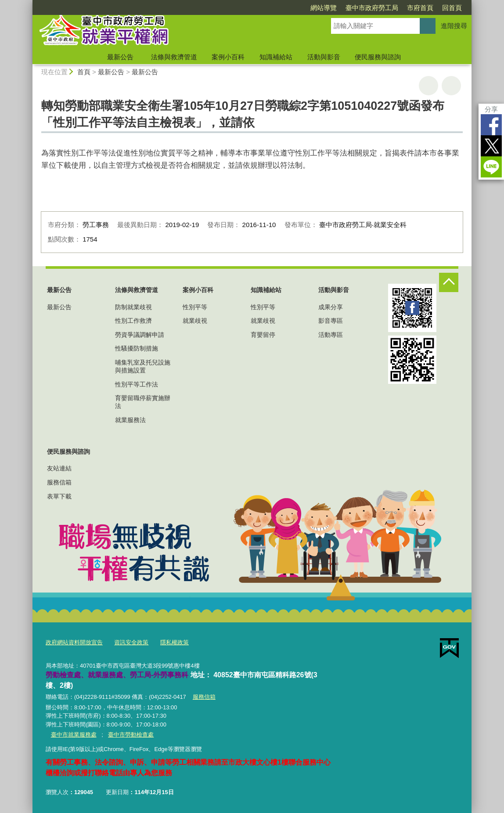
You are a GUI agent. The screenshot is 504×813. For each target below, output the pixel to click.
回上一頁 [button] (451, 86)
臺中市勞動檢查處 (131, 734)
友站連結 (59, 468)
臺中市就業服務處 (73, 734)
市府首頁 (420, 8)
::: (29, 4)
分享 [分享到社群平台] (491, 109)
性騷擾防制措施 (137, 348)
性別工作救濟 (133, 321)
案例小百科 (228, 57)
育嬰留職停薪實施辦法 (143, 402)
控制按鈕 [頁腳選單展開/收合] (449, 282)
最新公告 (120, 57)
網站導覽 (324, 8)
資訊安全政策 (131, 642)
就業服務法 (130, 420)
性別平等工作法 (137, 384)
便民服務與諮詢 (378, 57)
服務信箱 (59, 482)
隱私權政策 (175, 642)
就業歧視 (195, 321)
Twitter (491, 146)
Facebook (491, 125)
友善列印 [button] (428, 86)
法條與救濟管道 (174, 57)
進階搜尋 (454, 26)
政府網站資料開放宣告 (74, 642)
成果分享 (331, 307)
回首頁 (452, 8)
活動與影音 (324, 57)
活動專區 (331, 335)
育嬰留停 (263, 335)
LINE (491, 167)
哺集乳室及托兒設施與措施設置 (143, 366)
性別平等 (195, 307)
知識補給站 (276, 57)
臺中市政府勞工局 (372, 8)
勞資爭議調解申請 (140, 335)
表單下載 (59, 496)
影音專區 (331, 321)
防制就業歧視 (133, 307)
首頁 (84, 72)
